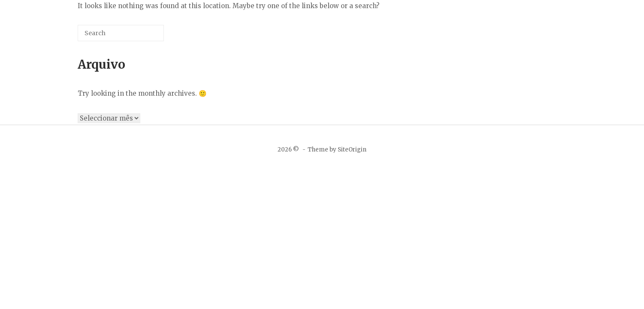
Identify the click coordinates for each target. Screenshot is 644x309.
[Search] (145, 36)
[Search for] (121, 33)
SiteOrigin (352, 150)
